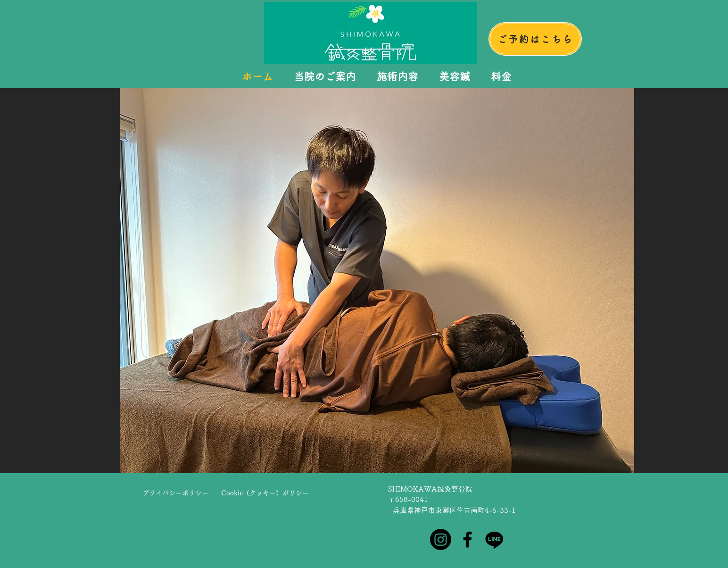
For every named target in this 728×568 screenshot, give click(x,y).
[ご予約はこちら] (535, 39)
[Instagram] (441, 539)
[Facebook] (467, 539)
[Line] (494, 539)
